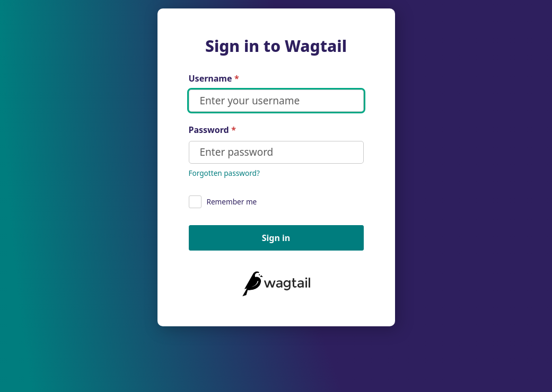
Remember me (223, 202)
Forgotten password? (224, 173)
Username (214, 79)
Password (212, 130)
